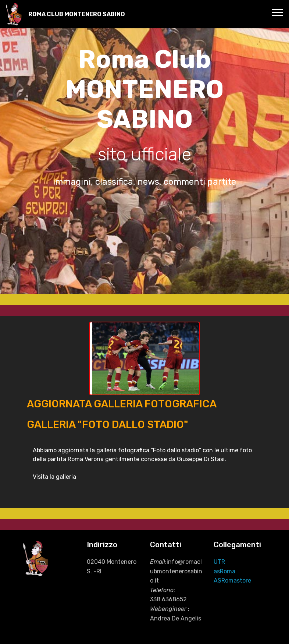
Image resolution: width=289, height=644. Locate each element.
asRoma (224, 571)
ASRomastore (232, 581)
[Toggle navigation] (277, 12)
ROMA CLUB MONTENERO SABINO (77, 14)
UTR (219, 562)
